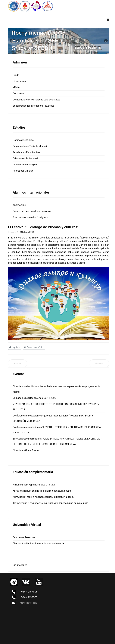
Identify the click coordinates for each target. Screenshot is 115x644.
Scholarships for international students (33, 106)
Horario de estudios (23, 140)
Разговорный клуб (23, 171)
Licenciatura (19, 81)
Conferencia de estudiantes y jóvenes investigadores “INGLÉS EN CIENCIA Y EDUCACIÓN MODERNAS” (53, 418)
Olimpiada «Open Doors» (26, 450)
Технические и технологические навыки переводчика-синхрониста (50, 503)
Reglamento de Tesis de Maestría (30, 146)
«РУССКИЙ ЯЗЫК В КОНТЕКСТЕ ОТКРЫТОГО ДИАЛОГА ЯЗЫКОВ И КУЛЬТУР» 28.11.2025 (56, 407)
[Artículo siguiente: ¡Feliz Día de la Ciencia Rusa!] (99, 363)
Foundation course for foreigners (30, 217)
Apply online (19, 205)
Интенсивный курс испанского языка (34, 485)
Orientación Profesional (25, 158)
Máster (16, 87)
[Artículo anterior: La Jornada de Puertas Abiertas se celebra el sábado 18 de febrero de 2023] (18, 363)
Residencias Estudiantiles (26, 152)
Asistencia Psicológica (25, 165)
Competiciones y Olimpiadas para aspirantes (36, 100)
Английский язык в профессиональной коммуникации (43, 497)
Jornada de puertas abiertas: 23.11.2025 (34, 398)
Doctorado (18, 93)
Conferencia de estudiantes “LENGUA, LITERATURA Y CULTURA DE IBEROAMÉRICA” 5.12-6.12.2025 (57, 430)
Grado (16, 75)
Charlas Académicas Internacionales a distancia (38, 543)
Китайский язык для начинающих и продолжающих (42, 491)
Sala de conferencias (24, 537)
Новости (12, 232)
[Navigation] (108, 20)
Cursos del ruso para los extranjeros (32, 211)
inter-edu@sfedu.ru (28, 603)
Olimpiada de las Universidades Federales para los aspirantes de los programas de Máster (56, 389)
